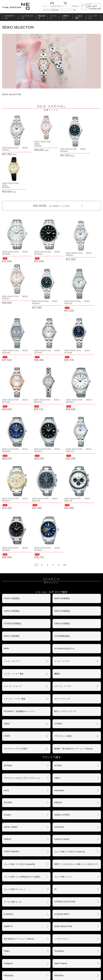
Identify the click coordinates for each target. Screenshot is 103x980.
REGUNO (8, 874)
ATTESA (58, 602)
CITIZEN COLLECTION (65, 738)
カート (65, 6)
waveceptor (59, 627)
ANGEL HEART (11, 664)
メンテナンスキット (63, 849)
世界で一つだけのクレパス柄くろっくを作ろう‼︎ (76, 701)
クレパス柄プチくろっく (15, 726)
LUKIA (57, 861)
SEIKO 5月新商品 (62, 435)
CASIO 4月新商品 (12, 448)
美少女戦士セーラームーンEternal (19, 775)
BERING (58, 837)
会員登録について (12, 927)
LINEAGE (8, 861)
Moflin (6, 485)
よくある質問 (79, 17)
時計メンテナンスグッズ (65, 548)
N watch (7, 651)
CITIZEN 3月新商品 (12, 460)
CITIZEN (58, 560)
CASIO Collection (12, 688)
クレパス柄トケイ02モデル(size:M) (19, 701)
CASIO (7, 572)
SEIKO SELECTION (63, 763)
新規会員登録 (56, 6)
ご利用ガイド (65, 17)
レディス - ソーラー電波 (15, 535)
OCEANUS (59, 664)
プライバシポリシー (80, 927)
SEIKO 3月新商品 (12, 473)
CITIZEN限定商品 (62, 473)
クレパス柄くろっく (63, 713)
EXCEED (8, 639)
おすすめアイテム (10, 17)
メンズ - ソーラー (62, 498)
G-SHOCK (8, 751)
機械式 (57, 510)
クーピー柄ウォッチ (13, 738)
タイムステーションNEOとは (90, 953)
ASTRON (8, 602)
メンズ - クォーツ (12, 498)
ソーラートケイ (61, 775)
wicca (6, 627)
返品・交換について (80, 916)
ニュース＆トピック (27, 17)
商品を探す (42, 17)
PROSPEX (59, 812)
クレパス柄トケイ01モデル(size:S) (70, 688)
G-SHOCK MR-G (62, 751)
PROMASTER (61, 824)
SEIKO (7, 560)
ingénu (57, 614)
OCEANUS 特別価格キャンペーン (20, 548)
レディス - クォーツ (13, 523)
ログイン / (46, 6)
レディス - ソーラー (63, 523)
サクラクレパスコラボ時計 (16, 585)
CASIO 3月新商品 (62, 460)
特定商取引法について (47, 927)
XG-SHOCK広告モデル (64, 485)
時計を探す (51, 953)
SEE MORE (52, 163)
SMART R (8, 763)
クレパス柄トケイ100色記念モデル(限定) (22, 713)
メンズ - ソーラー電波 (14, 510)
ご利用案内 (74, 6)
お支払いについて (45, 916)
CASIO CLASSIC (62, 676)
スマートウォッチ (62, 535)
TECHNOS (59, 788)
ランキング (54, 17)
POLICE (7, 849)
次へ (65, 401)
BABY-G (7, 837)
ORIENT (8, 676)
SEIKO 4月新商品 (62, 448)
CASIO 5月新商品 (12, 435)
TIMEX (7, 788)
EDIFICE (58, 639)
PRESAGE (9, 812)
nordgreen (8, 800)
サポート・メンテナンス (15, 939)
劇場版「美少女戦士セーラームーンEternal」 (74, 585)
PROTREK (9, 824)
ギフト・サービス (45, 939)
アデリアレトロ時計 (63, 573)
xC (55, 726)
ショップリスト (93, 17)
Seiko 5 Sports (61, 800)
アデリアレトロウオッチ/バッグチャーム (22, 615)
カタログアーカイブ (80, 939)
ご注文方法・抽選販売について (18, 916)
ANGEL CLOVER (62, 651)
